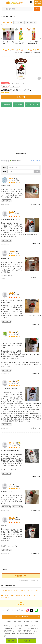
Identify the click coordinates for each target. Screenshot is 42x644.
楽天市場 (7, 104)
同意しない (11, 641)
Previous (2, 38)
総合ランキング (7, 22)
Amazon (19, 104)
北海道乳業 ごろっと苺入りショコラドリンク (20, 608)
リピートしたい (31, 22)
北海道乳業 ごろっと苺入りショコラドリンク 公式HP (20, 602)
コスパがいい (19, 22)
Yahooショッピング (32, 104)
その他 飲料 (9, 607)
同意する (27, 641)
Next (40, 38)
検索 (37, 9)
